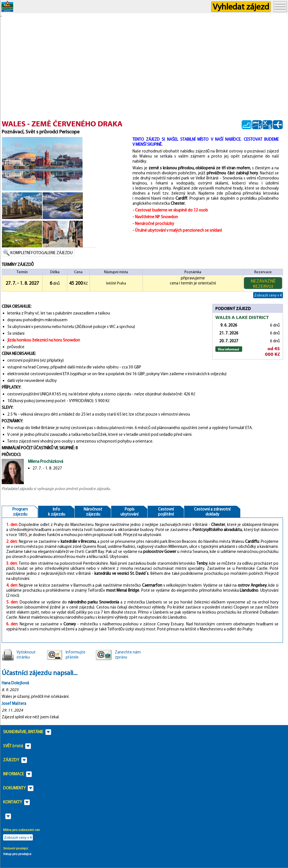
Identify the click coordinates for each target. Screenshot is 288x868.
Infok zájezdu (57, 512)
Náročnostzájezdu (93, 512)
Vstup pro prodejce (17, 854)
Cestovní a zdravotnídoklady (212, 512)
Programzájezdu (20, 512)
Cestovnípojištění (166, 512)
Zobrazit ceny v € (268, 295)
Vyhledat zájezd (241, 7)
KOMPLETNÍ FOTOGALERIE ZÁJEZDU (42, 253)
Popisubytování (129, 512)
